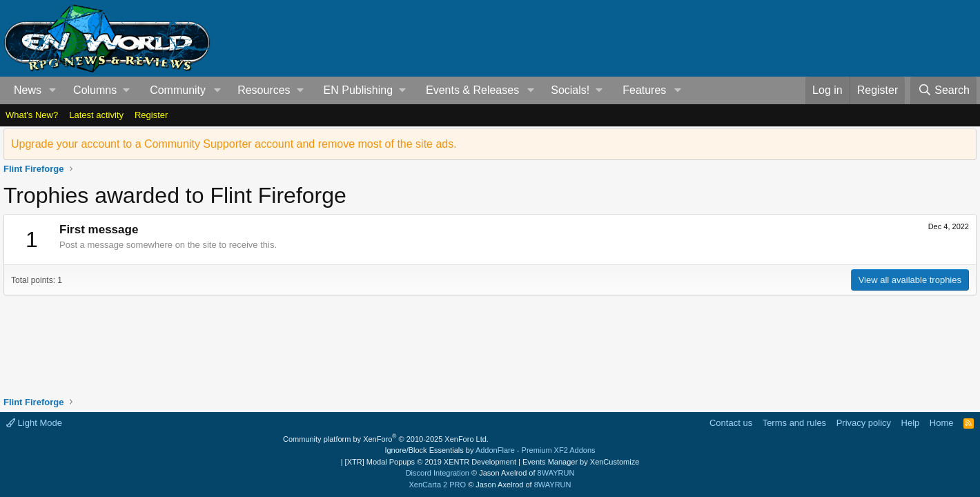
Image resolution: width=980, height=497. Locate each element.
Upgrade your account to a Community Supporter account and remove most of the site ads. (234, 144)
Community (178, 90)
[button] (53, 90)
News (28, 90)
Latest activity (96, 115)
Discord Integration (438, 473)
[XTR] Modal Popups (431, 462)
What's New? (32, 115)
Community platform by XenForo (386, 439)
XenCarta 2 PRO (438, 485)
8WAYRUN (556, 473)
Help (911, 423)
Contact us (731, 423)
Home (942, 423)
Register (151, 115)
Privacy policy (864, 423)
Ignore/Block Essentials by (490, 450)
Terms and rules (794, 423)
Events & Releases (472, 90)
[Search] (943, 90)
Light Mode (34, 423)
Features (644, 90)
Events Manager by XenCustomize (581, 462)
